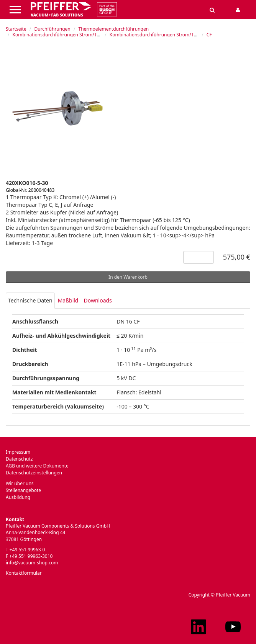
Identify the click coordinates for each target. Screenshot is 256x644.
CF (209, 35)
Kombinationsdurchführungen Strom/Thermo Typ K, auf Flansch (179, 35)
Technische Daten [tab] (30, 300)
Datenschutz (19, 459)
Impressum (18, 452)
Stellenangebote (23, 490)
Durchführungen (52, 29)
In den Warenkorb (128, 277)
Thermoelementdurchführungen (113, 29)
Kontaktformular (24, 573)
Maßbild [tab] (68, 300)
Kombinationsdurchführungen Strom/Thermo (62, 35)
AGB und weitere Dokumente (37, 466)
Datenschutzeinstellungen (34, 473)
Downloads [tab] (98, 300)
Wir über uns (20, 483)
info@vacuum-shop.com (32, 563)
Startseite (16, 29)
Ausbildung (18, 497)
